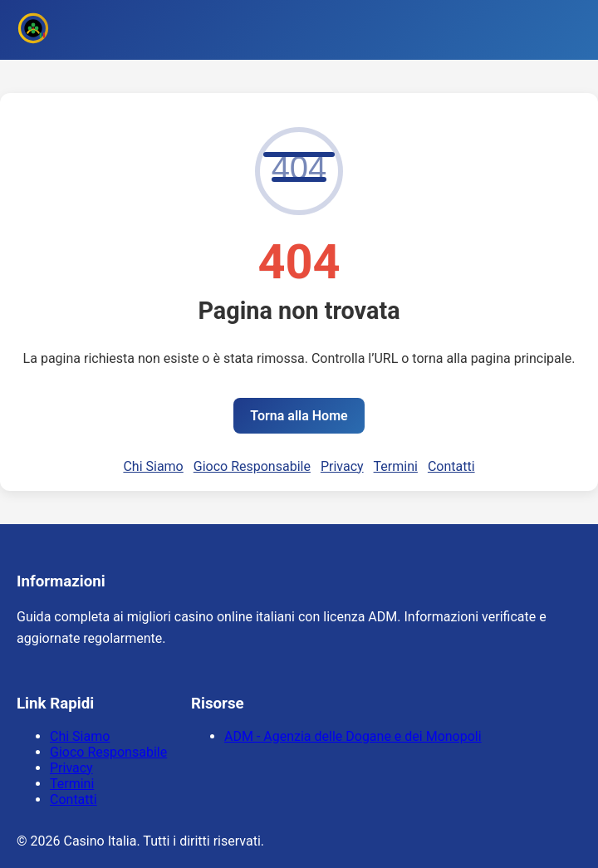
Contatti (451, 466)
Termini (396, 466)
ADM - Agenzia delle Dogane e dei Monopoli (353, 736)
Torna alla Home (299, 416)
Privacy (342, 466)
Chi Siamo (153, 466)
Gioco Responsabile (252, 466)
